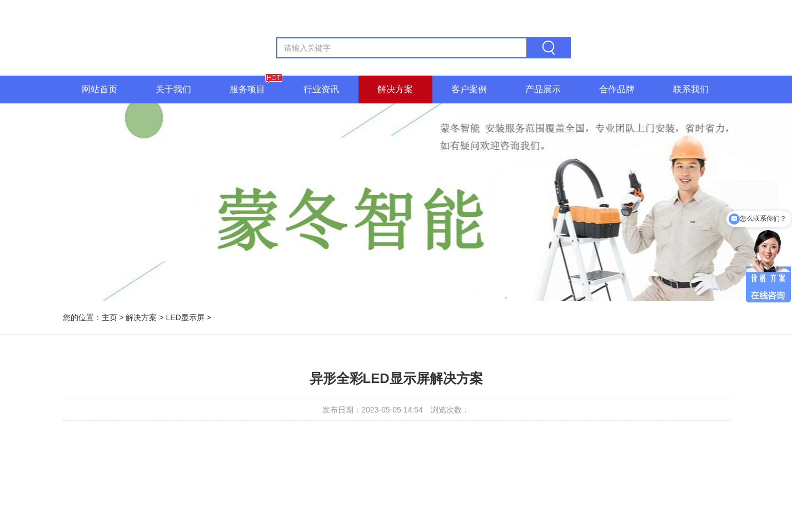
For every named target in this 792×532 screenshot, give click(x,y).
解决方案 (395, 89)
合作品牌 (617, 89)
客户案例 (469, 89)
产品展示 (543, 89)
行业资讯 (321, 89)
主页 (109, 317)
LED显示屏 (185, 317)
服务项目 (247, 89)
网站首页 (99, 89)
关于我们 (173, 89)
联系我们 (691, 89)
